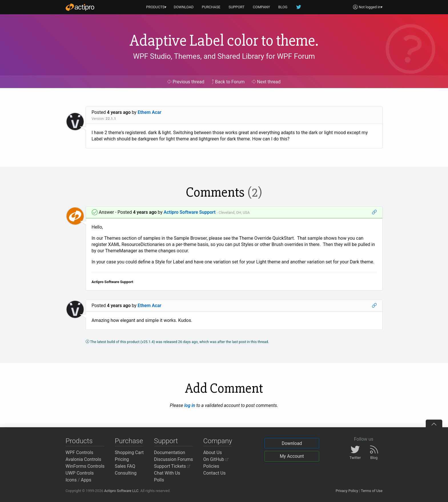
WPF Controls (80, 452)
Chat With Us (167, 473)
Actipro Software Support (190, 212)
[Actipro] (80, 7)
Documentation (169, 452)
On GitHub (216, 459)
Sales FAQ (125, 466)
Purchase (129, 441)
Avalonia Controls (84, 459)
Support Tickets (172, 466)
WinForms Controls (85, 466)
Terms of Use (372, 491)
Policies (211, 466)
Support (166, 441)
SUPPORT (237, 7)
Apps (86, 480)
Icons (71, 480)
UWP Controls (80, 473)
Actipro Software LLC (121, 491)
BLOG (283, 7)
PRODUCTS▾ (156, 7)
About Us (213, 452)
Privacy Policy (347, 491)
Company (218, 441)
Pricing (122, 459)
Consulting (126, 473)
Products (79, 441)
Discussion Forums (173, 459)
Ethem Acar (149, 112)
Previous (186, 82)
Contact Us (215, 473)
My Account (292, 456)
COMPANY (261, 7)
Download (292, 443)
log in (190, 405)
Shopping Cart (129, 452)
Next (266, 82)
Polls (159, 480)
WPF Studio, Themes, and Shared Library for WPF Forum (224, 56)
